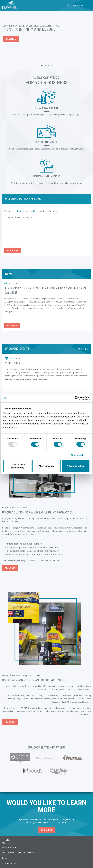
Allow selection (46, 466)
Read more (12, 326)
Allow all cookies (76, 466)
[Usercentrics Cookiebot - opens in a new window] (77, 398)
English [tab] (77, 6)
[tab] (88, 5)
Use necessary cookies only (17, 466)
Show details (77, 455)
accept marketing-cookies (24, 211)
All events (83, 349)
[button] (42, 66)
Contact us (13, 250)
